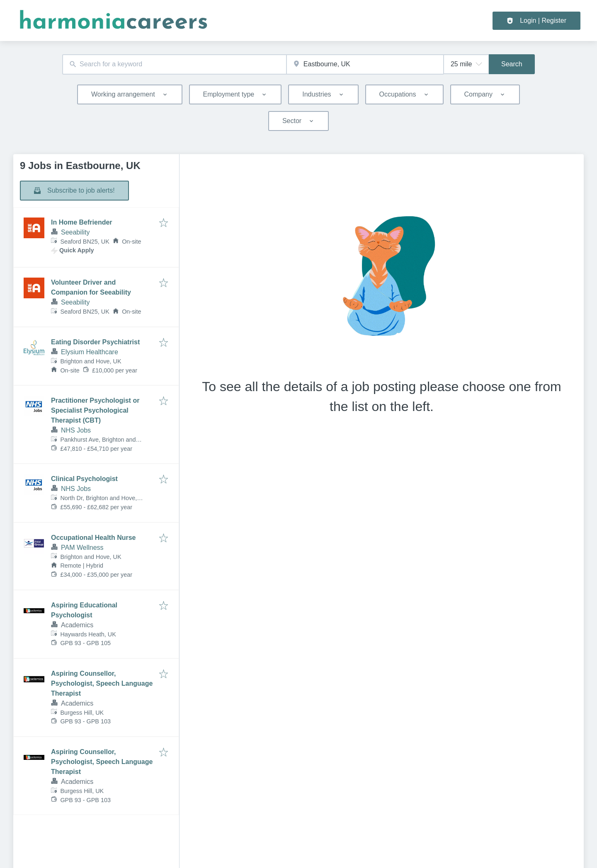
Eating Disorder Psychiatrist (95, 342)
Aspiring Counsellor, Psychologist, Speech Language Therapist (102, 683)
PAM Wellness (82, 548)
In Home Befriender (82, 222)
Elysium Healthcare (90, 352)
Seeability (75, 232)
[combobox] (174, 64)
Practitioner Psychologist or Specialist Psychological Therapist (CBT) (95, 410)
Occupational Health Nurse (93, 538)
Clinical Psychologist (84, 479)
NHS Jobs (76, 430)
